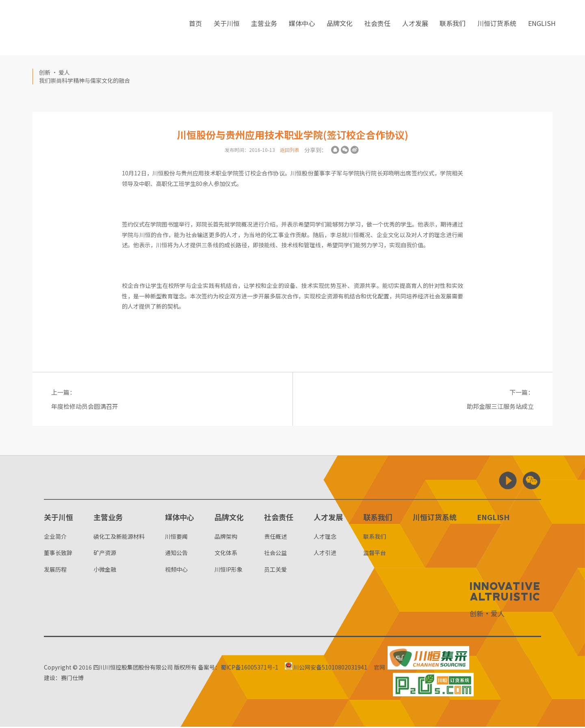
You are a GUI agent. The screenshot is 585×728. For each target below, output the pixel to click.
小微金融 (105, 570)
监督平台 (375, 554)
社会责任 (377, 28)
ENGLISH (542, 28)
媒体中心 (302, 28)
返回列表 (290, 150)
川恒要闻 (176, 538)
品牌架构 (226, 538)
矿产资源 (105, 554)
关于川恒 (227, 28)
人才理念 (325, 538)
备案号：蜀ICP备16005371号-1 (238, 668)
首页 (195, 28)
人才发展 (415, 28)
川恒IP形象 (229, 570)
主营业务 (264, 28)
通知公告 (176, 554)
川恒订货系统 (497, 28)
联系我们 (453, 28)
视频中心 (176, 570)
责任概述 (275, 538)
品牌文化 (340, 28)
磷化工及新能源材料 (119, 538)
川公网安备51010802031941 (329, 668)
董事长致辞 (58, 554)
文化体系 (226, 554)
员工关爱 (275, 570)
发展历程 (55, 570)
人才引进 (325, 554)
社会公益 (275, 554)
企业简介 (55, 538)
